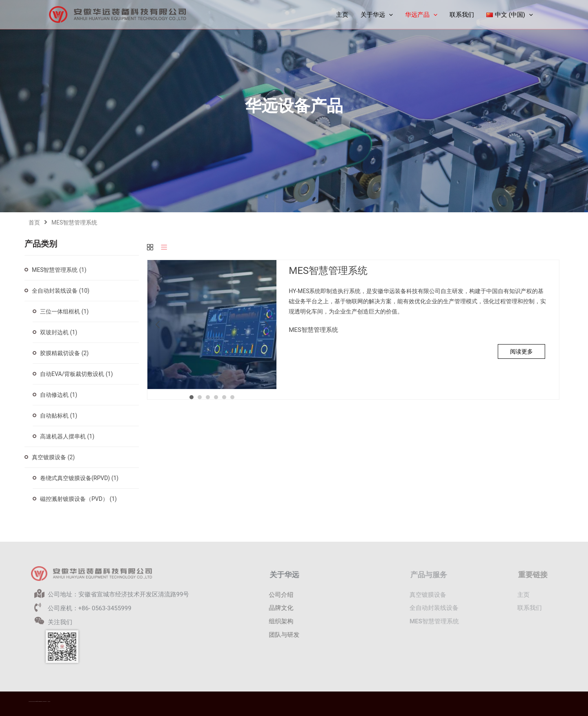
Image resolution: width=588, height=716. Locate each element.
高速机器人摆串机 (67, 436)
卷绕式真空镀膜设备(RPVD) (79, 478)
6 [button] (232, 397)
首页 (34, 222)
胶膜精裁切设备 (64, 353)
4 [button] (216, 397)
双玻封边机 (59, 332)
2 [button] (200, 397)
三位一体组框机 (64, 311)
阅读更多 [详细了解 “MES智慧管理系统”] (521, 351)
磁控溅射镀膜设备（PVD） (78, 499)
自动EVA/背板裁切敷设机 (76, 374)
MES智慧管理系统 (59, 270)
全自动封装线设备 (61, 291)
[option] (212, 325)
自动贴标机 (59, 416)
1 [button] (192, 397)
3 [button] (208, 397)
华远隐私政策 (49, 702)
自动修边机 (59, 395)
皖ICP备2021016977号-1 (45, 702)
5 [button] (224, 397)
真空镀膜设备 (53, 457)
